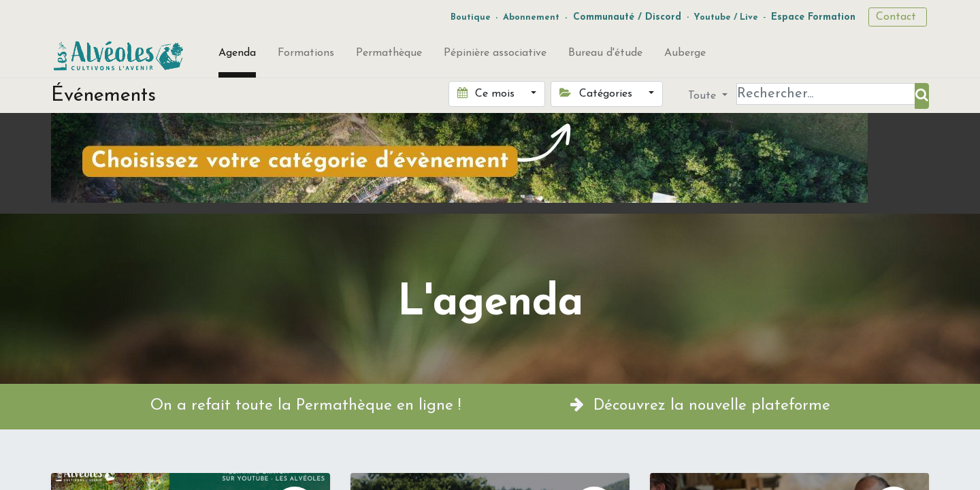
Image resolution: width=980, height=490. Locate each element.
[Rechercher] (922, 96)
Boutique (471, 17)
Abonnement (531, 17)
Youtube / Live (726, 17)
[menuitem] (237, 56)
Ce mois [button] (488, 93)
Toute (704, 96)
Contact (898, 17)
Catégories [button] (597, 93)
